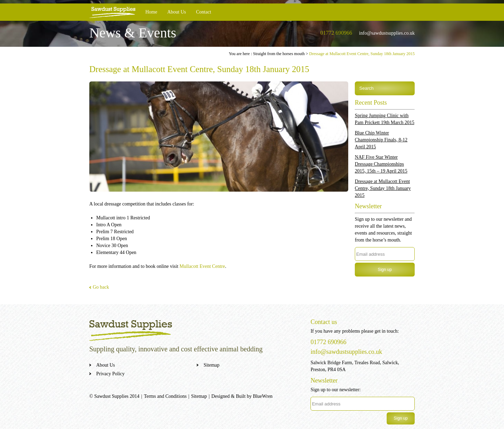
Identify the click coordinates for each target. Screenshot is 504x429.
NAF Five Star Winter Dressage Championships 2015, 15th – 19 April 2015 (381, 164)
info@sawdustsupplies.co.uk (387, 33)
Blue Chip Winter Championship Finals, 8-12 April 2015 (381, 140)
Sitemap (211, 365)
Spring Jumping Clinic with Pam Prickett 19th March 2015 (385, 119)
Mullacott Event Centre (202, 266)
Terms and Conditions (165, 396)
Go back (101, 287)
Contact (204, 12)
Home (151, 12)
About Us (177, 12)
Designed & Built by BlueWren (242, 396)
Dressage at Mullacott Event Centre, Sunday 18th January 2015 (383, 188)
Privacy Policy (110, 374)
